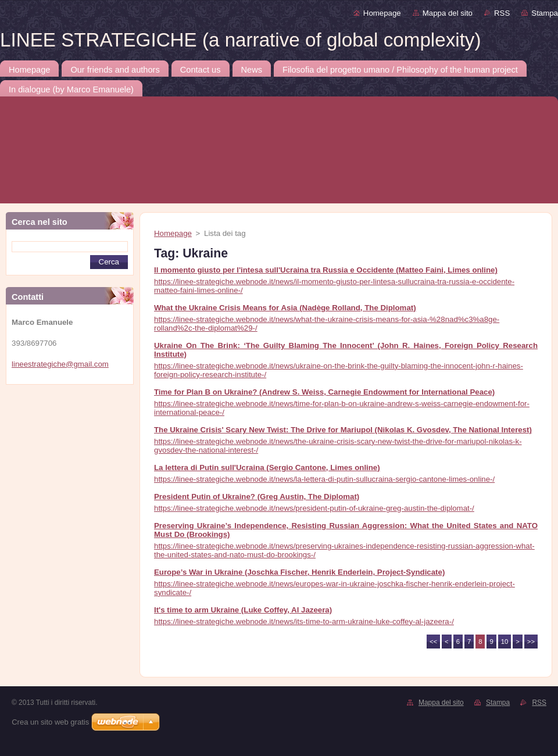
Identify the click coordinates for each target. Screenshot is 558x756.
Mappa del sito (448, 13)
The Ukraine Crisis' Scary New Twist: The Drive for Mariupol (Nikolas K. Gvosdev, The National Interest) (343, 430)
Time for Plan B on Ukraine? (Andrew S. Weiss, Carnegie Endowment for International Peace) (324, 392)
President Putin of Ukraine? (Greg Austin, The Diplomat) (257, 497)
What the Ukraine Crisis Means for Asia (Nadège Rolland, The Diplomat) (285, 308)
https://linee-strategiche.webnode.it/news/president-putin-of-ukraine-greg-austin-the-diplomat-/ (314, 508)
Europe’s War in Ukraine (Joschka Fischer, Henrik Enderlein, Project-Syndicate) (299, 572)
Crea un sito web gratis (50, 722)
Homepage (382, 13)
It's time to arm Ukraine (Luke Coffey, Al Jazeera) (243, 610)
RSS (502, 13)
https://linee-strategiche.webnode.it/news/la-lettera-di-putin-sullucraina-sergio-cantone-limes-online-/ (324, 479)
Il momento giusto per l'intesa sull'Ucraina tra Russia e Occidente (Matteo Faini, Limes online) (326, 270)
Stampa (545, 13)
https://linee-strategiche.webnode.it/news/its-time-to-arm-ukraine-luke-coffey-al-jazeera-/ (304, 621)
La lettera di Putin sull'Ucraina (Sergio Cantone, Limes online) (267, 467)
